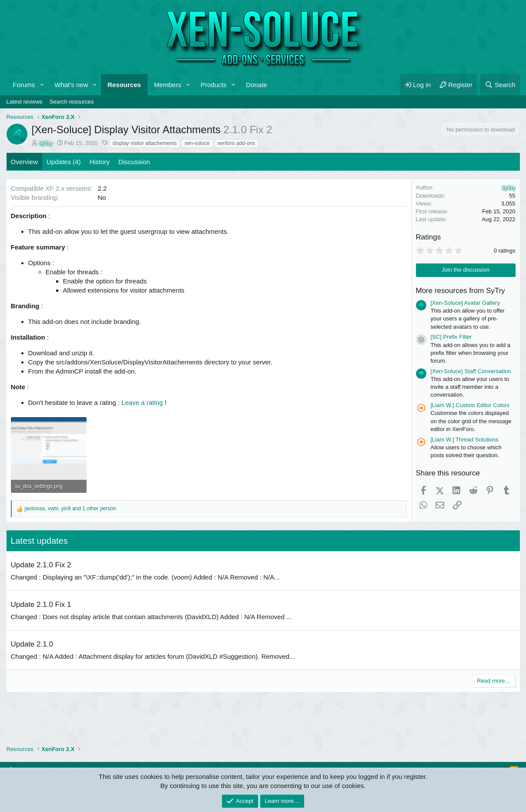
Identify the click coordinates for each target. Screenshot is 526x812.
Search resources (72, 102)
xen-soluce (197, 143)
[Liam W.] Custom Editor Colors (470, 405)
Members (168, 85)
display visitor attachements (145, 143)
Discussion (134, 162)
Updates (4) (64, 162)
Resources (124, 85)
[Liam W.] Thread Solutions (465, 440)
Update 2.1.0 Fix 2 (41, 565)
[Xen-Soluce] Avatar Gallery (465, 303)
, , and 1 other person (70, 509)
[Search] (500, 85)
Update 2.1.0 (32, 644)
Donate (256, 85)
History (99, 162)
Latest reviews (25, 102)
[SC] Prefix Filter (451, 337)
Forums (24, 85)
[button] (42, 85)
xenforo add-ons (236, 143)
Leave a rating (142, 403)
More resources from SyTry (461, 291)
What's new (71, 85)
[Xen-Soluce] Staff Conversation (471, 371)
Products (213, 85)
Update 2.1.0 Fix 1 (41, 605)
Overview (25, 162)
